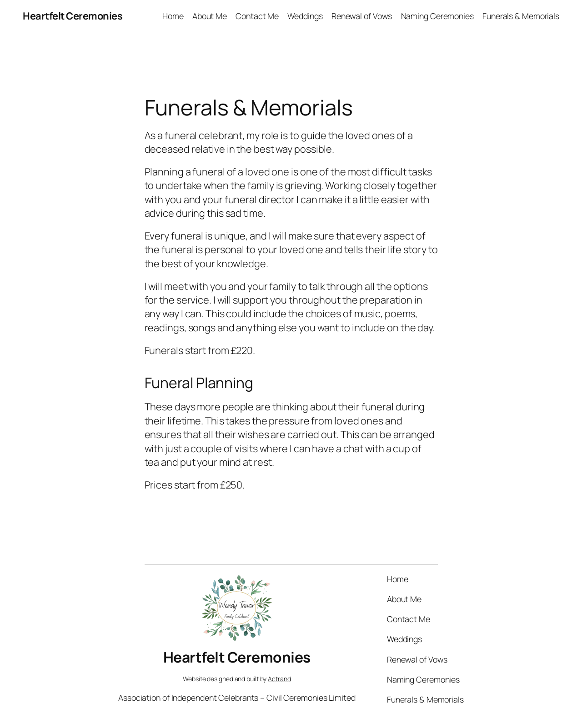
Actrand (279, 679)
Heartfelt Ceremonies (73, 16)
